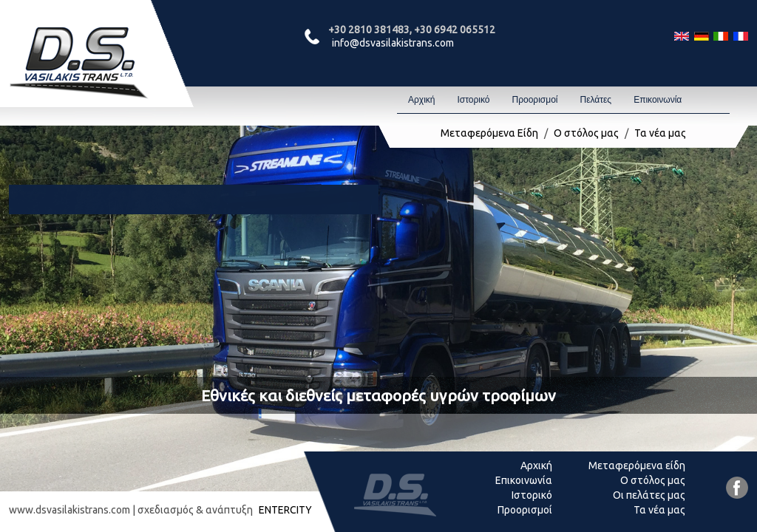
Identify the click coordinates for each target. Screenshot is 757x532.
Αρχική (421, 100)
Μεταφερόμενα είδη (637, 465)
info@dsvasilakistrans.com (393, 43)
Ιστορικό (473, 100)
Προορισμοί (534, 100)
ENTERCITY (285, 510)
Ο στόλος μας (586, 133)
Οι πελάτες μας (649, 495)
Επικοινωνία (658, 100)
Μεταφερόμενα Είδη (489, 133)
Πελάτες (595, 100)
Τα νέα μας (660, 133)
